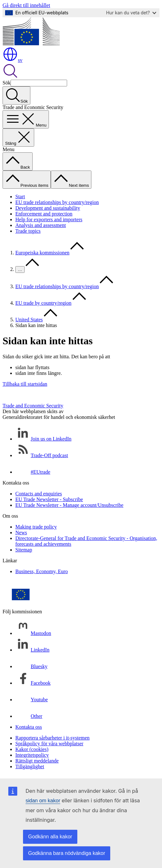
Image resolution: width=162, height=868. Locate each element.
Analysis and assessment (41, 225)
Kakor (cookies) (32, 749)
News (21, 532)
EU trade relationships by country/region (57, 202)
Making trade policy (36, 527)
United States (29, 320)
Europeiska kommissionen (42, 253)
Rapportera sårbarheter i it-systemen (52, 738)
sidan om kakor (43, 801)
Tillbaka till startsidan (25, 384)
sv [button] (12, 60)
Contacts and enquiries (39, 494)
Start (20, 197)
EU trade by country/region (43, 303)
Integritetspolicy (32, 755)
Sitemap (24, 550)
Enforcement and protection (44, 214)
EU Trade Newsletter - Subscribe (49, 499)
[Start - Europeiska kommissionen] (31, 44)
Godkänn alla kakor (50, 837)
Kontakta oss (29, 727)
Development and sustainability (48, 208)
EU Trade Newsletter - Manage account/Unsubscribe (69, 505)
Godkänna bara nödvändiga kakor (67, 853)
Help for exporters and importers (49, 219)
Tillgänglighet (30, 766)
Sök (7, 83)
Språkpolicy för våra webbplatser (49, 744)
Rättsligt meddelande (37, 761)
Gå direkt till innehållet (26, 5)
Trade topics (28, 231)
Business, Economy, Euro (42, 571)
